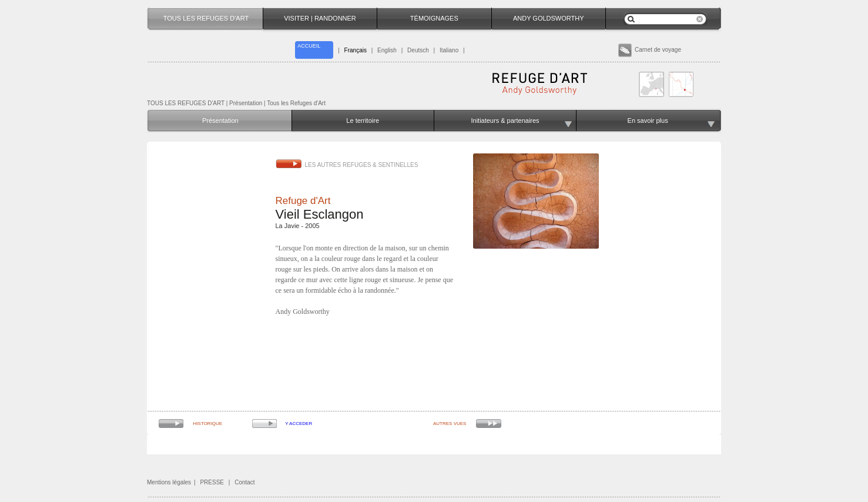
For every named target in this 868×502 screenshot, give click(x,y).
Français (356, 50)
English (387, 50)
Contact (244, 482)
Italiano (449, 50)
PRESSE (212, 482)
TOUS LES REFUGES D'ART (186, 103)
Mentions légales (169, 482)
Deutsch (418, 50)
